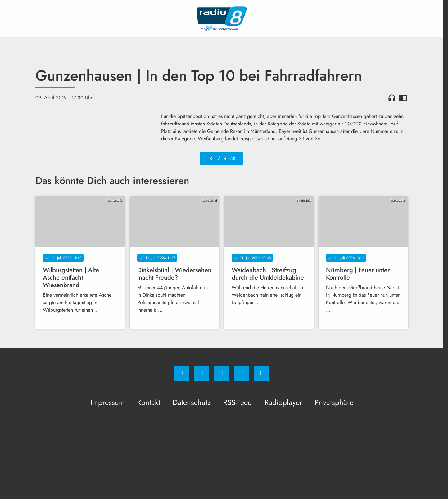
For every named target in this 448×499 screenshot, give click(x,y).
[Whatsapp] (222, 373)
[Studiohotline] (242, 373)
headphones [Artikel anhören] (392, 98)
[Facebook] (182, 373)
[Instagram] (202, 373)
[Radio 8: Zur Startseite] (222, 19)
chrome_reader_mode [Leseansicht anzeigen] (403, 98)
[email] (261, 373)
